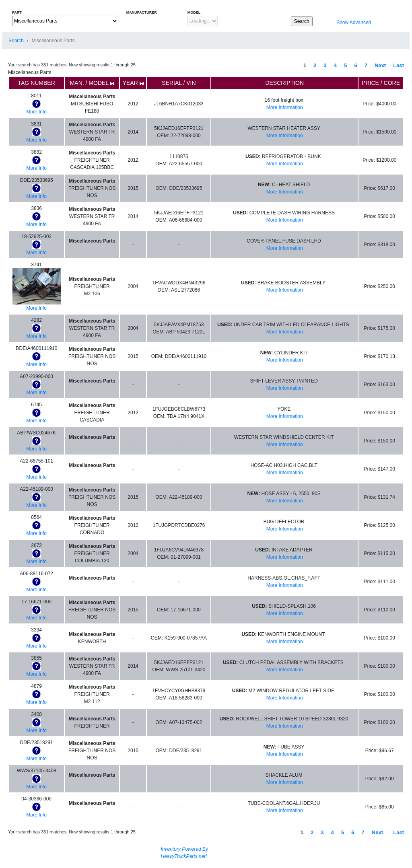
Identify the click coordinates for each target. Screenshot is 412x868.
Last (399, 65)
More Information (285, 107)
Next (380, 65)
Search (16, 41)
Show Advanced (353, 23)
